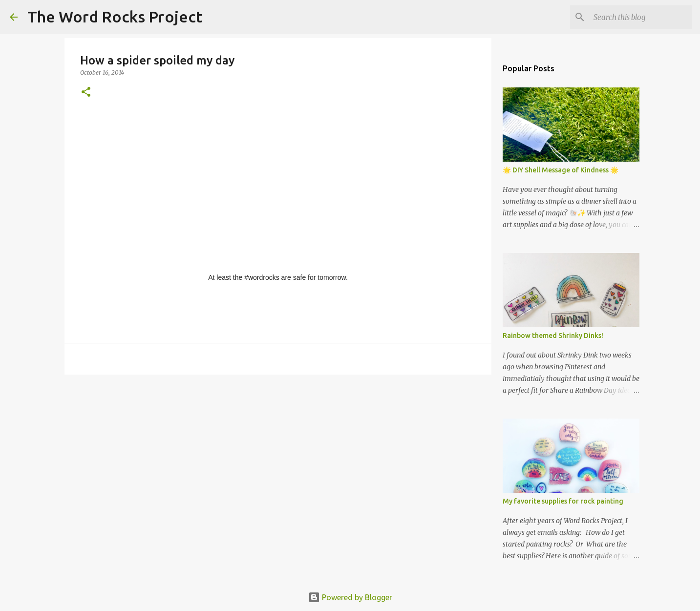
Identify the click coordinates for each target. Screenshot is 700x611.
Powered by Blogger (350, 597)
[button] (86, 93)
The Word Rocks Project (115, 17)
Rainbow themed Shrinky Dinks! (553, 336)
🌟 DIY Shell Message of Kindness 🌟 (561, 170)
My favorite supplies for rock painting (563, 501)
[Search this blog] (641, 17)
